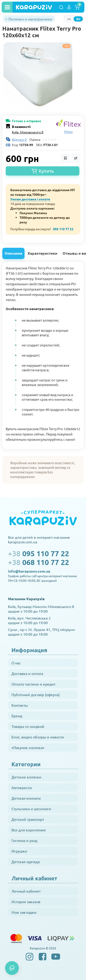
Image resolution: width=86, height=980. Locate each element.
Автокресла (22, 787)
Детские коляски (26, 777)
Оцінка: (34, 139)
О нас (16, 663)
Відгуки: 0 (19, 139)
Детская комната (26, 798)
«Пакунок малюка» (28, 747)
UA (69, 19)
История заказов (26, 902)
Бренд (17, 716)
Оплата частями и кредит (33, 684)
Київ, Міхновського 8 (28, 132)
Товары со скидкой (28, 726)
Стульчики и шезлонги (31, 809)
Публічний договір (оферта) (36, 695)
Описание (13, 253)
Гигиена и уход (24, 840)
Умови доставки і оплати (30, 199)
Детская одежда (26, 862)
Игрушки (19, 851)
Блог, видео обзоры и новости (38, 737)
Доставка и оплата (27, 673)
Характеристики (42, 253)
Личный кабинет (26, 891)
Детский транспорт (28, 819)
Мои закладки (24, 912)
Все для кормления (29, 830)
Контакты (20, 705)
